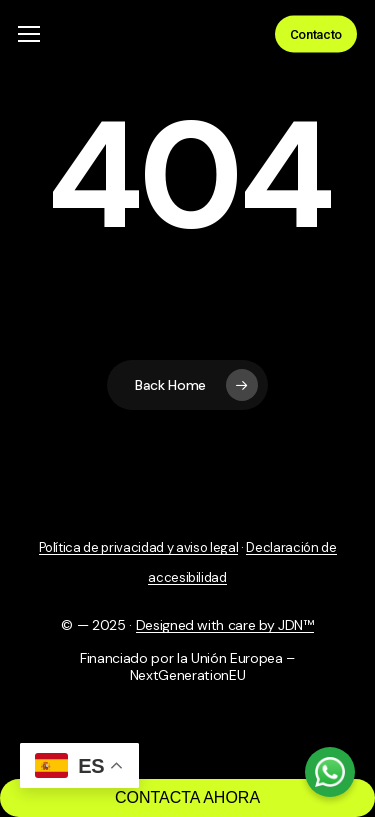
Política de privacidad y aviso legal (139, 547)
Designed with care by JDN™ (225, 625)
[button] (29, 34)
